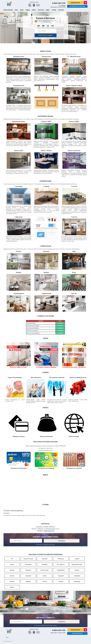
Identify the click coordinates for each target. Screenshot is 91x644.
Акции (22, 10)
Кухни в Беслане (8, 10)
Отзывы (54, 10)
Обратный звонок (77, 633)
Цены (16, 10)
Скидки (28, 10)
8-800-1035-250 (59, 3)
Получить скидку (45, 35)
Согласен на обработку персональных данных (46, 625)
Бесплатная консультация (77, 6)
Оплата (34, 10)
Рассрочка (41, 10)
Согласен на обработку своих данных (46, 545)
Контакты (61, 10)
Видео (48, 10)
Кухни (7, 637)
